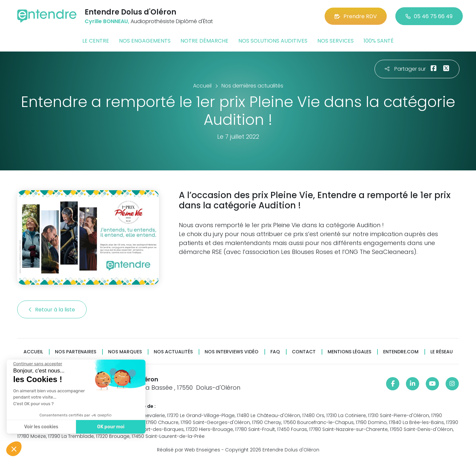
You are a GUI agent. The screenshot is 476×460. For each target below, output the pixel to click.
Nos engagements (145, 41)
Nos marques (125, 352)
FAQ (275, 352)
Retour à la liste (52, 310)
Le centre (96, 41)
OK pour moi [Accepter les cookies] (111, 427)
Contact (304, 352)
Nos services (336, 41)
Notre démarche (204, 41)
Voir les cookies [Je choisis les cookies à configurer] (41, 427)
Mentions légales (349, 352)
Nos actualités (173, 352)
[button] (14, 449)
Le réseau (442, 352)
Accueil (33, 352)
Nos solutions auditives (273, 41)
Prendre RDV (356, 16)
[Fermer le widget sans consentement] (38, 364)
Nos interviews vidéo (232, 352)
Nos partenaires (76, 352)
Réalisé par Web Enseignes (189, 450)
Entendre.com (401, 352)
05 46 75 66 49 (429, 16)
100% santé (379, 41)
